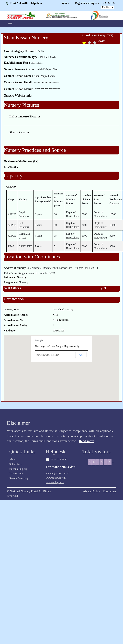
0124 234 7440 (17, 3)
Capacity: (12, 187)
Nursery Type (11, 309)
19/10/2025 (59, 331)
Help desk (36, 3)
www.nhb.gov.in (55, 482)
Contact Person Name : (18, 76)
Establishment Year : (17, 63)
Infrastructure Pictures (25, 116)
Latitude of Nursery (15, 277)
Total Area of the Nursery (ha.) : (22, 161)
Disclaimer (110, 491)
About (13, 460)
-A (105, 3)
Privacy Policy (91, 491)
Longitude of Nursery (16, 282)
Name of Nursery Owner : (20, 69)
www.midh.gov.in (56, 478)
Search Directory (19, 478)
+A (113, 3)
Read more (87, 441)
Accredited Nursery (63, 309)
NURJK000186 (61, 320)
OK (81, 355)
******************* (46, 82)
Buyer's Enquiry (18, 469)
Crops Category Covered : (20, 51)
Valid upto (10, 331)
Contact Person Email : (18, 82)
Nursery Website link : (18, 96)
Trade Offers (16, 474)
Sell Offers (15, 464)
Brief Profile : (11, 167)
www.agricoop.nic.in (57, 473)
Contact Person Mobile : (19, 89)
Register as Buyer (86, 3)
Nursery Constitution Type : (22, 57)
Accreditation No (13, 320)
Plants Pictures (19, 132)
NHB (55, 315)
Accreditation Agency (16, 315)
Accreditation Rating (94, 35)
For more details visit (61, 467)
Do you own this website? (48, 355)
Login (63, 3)
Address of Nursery (15, 268)
